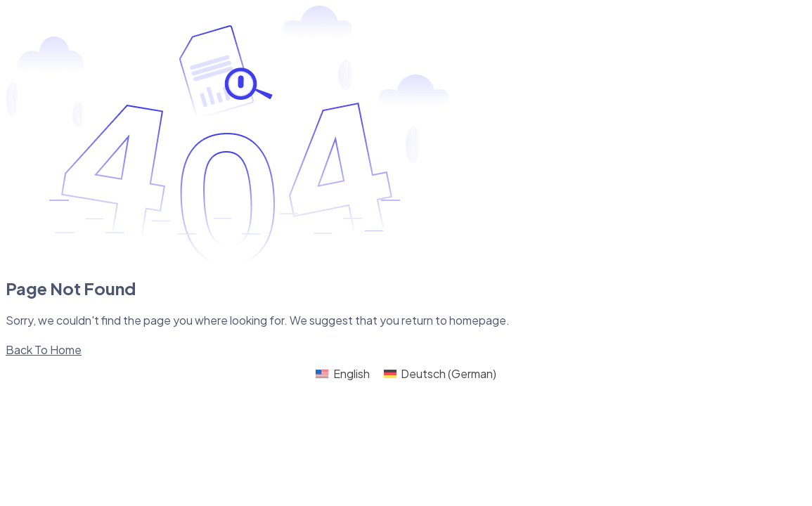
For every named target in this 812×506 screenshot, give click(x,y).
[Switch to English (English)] (342, 374)
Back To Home (44, 350)
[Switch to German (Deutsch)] (440, 374)
